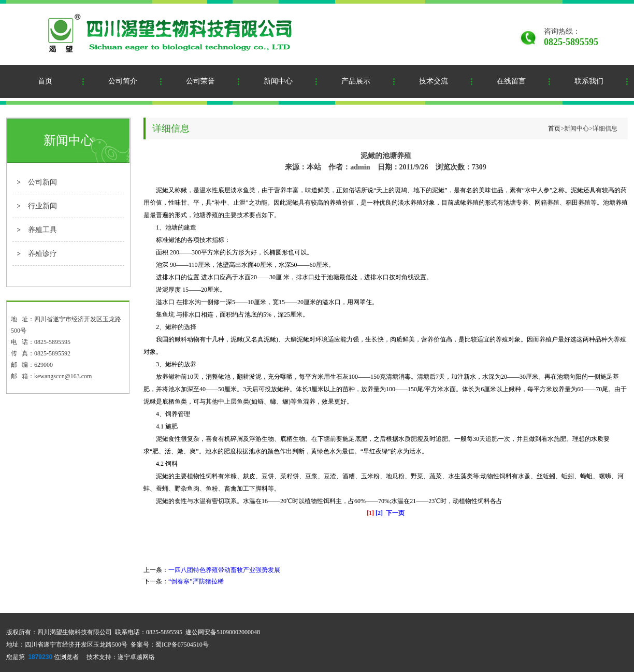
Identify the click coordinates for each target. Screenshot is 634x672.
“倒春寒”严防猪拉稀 (196, 581)
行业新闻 (42, 206)
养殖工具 (42, 230)
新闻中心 (278, 81)
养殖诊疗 (42, 254)
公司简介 (123, 81)
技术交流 (434, 81)
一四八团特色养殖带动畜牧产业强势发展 (224, 570)
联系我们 (589, 81)
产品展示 (356, 81)
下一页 (395, 513)
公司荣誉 (200, 81)
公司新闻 (42, 182)
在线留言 (511, 81)
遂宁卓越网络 (136, 657)
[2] (379, 513)
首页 (45, 81)
